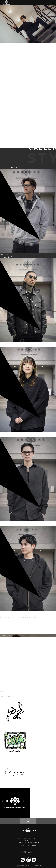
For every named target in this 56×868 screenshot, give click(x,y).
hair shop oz (34, 726)
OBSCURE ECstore (36, 816)
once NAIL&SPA (35, 786)
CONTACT (27, 852)
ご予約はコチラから (6, 635)
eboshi (32, 756)
